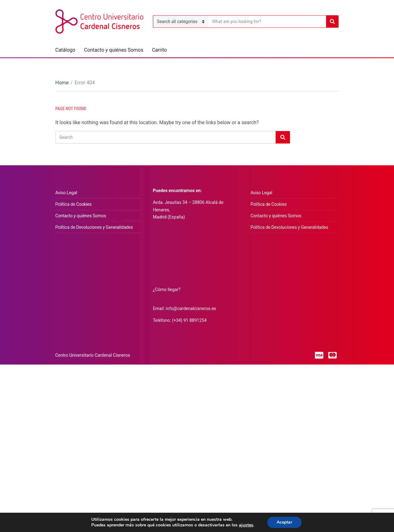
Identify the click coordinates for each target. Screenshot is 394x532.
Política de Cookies (74, 204)
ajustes (246, 525)
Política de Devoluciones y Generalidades (94, 227)
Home (62, 83)
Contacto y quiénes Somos (114, 50)
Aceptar (284, 522)
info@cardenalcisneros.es (191, 308)
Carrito (159, 50)
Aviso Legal (66, 193)
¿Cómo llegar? (167, 290)
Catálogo (65, 50)
